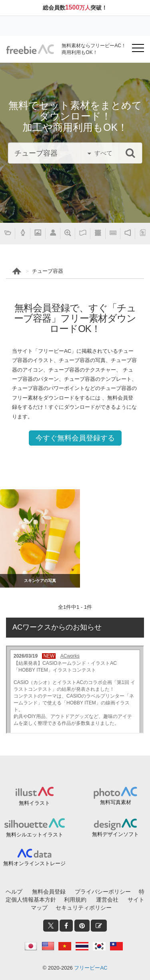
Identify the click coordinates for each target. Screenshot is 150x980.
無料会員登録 (49, 892)
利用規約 (75, 900)
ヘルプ (14, 892)
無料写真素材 (116, 802)
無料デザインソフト (115, 834)
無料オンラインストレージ (34, 863)
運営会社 (107, 900)
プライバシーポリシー (103, 892)
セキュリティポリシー (84, 908)
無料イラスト (34, 803)
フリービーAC (91, 968)
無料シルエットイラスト (35, 835)
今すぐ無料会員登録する (75, 438)
